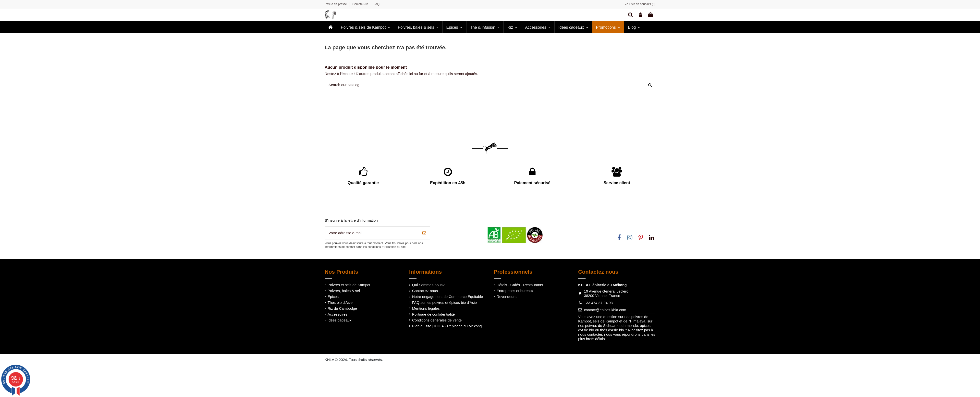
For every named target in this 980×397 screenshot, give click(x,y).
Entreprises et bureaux (515, 291)
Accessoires (337, 314)
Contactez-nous (425, 291)
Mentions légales (426, 308)
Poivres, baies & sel (344, 291)
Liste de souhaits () (640, 4)
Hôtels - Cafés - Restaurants (520, 285)
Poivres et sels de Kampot (349, 285)
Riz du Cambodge (342, 308)
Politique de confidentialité (433, 314)
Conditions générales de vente (437, 320)
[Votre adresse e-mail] (372, 233)
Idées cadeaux (340, 320)
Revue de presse (336, 4)
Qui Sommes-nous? (428, 285)
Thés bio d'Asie (340, 302)
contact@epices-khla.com (605, 310)
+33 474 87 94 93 (598, 303)
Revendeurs (507, 297)
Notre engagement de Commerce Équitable (447, 297)
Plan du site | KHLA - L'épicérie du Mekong (447, 326)
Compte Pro (361, 4)
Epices (333, 297)
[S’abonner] (424, 233)
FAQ (377, 4)
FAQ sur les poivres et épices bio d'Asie (444, 302)
